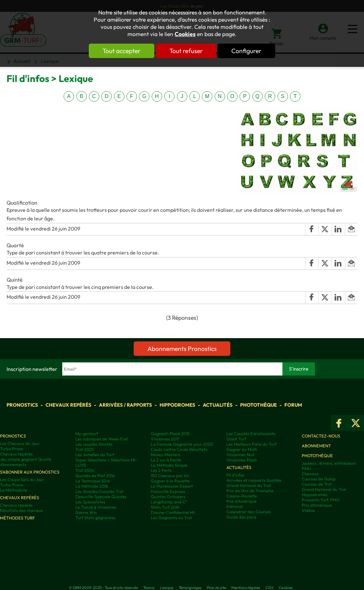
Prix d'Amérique (241, 501)
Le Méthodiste (14, 490)
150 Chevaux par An (170, 476)
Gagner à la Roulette (170, 481)
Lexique (167, 588)
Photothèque (259, 405)
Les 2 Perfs (161, 470)
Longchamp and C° (169, 502)
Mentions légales (246, 588)
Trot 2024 (85, 470)
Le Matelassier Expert (172, 486)
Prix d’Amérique (317, 505)
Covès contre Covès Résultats (179, 449)
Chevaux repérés (68, 405)
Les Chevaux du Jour (20, 443)
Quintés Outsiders (168, 497)
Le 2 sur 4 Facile (166, 460)
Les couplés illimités (94, 444)
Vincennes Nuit (240, 455)
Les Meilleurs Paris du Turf (251, 444)
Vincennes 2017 (165, 439)
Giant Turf (236, 439)
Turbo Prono (12, 449)
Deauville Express (168, 491)
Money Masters (165, 455)
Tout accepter (122, 51)
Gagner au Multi (242, 449)
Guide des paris (241, 517)
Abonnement (316, 446)
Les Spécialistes (90, 502)
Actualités (218, 405)
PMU (306, 468)
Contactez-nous (321, 436)
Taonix (149, 588)
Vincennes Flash (242, 460)
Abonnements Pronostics (182, 349)
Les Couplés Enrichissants (251, 434)
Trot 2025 (85, 449)
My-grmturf (87, 434)
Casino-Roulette (242, 496)
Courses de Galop (319, 479)
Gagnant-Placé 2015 (170, 434)
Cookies (185, 34)
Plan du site (216, 588)
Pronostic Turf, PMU (321, 500)
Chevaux (310, 474)
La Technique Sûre (93, 481)
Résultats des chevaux (21, 510)
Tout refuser (186, 51)
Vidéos (308, 510)
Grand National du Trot (249, 485)
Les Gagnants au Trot (171, 518)
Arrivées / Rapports (125, 405)
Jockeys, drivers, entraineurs (329, 463)
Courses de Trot (317, 484)
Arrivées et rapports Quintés (254, 480)
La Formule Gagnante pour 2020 (182, 444)
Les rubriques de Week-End (102, 439)
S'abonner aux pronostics (30, 472)
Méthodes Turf (17, 518)
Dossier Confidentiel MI (173, 512)
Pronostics (22, 405)
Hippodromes (177, 405)
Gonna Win (86, 512)
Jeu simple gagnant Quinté (26, 459)
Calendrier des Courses (249, 512)
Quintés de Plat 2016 (95, 476)
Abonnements (13, 464)
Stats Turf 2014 (165, 507)
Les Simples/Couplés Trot (99, 491)
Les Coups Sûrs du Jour (22, 479)
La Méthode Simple (169, 465)
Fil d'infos (235, 475)
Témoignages (190, 588)
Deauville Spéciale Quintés (101, 497)
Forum (293, 405)
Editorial (235, 506)
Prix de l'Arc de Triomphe (250, 491)
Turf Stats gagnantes (96, 518)
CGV (269, 588)
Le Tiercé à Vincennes (96, 507)
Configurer (247, 51)
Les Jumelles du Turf (95, 455)
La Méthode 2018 (92, 486)
